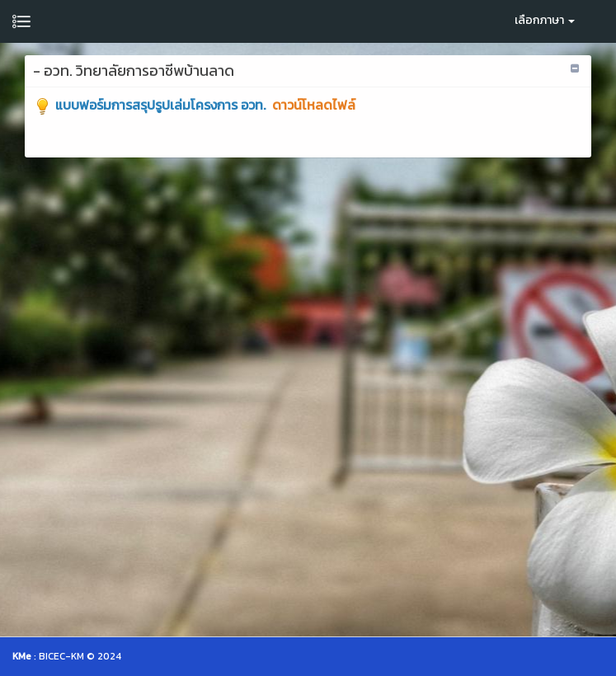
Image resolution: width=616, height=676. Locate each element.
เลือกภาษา (545, 20)
